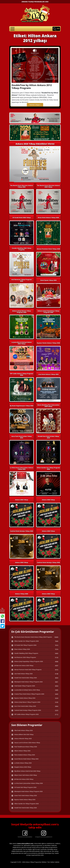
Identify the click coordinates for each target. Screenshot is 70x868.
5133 (57, 657)
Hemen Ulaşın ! (35, 105)
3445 (57, 694)
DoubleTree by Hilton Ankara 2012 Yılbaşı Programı (32, 87)
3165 (57, 702)
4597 (57, 666)
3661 (57, 682)
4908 (57, 662)
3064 (57, 706)
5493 (57, 653)
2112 (57, 714)
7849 (57, 641)
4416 (57, 670)
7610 (57, 645)
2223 (57, 710)
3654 (57, 686)
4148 (57, 674)
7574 (57, 649)
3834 (57, 678)
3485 (57, 690)
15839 (56, 637)
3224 (57, 698)
